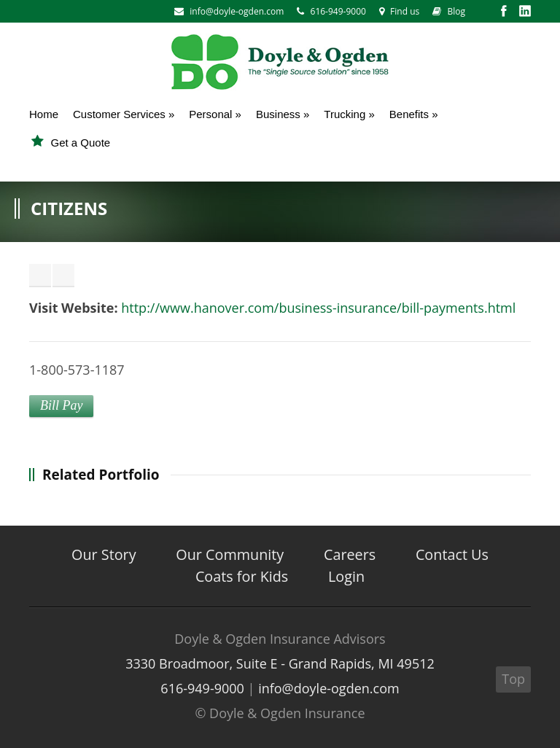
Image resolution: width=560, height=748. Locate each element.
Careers (350, 554)
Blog (449, 11)
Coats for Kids (242, 576)
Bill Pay (61, 405)
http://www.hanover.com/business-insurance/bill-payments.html (318, 308)
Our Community (230, 554)
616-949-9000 (331, 11)
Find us (399, 11)
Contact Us (452, 554)
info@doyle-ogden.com (237, 11)
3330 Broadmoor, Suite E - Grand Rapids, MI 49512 (280, 663)
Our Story (104, 554)
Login (346, 576)
